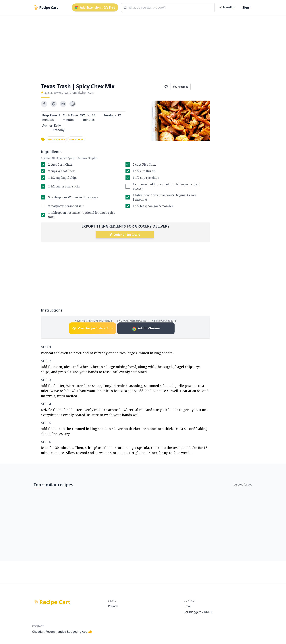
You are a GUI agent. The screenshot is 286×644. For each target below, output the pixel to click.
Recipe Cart (55, 602)
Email (188, 606)
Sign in (248, 7)
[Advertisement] (142, 46)
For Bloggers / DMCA (198, 612)
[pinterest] (54, 104)
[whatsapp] (73, 104)
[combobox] (168, 7)
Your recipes (181, 87)
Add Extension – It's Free (95, 7)
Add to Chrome (146, 329)
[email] (63, 104)
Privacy (113, 606)
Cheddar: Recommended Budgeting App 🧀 (62, 632)
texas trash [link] (76, 139)
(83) (50, 93)
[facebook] (44, 104)
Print (200, 87)
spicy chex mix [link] (56, 139)
